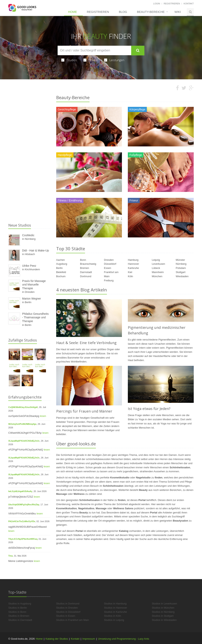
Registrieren (172, 4)
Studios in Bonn (17, 612)
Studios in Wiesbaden (164, 620)
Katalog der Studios (57, 639)
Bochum (61, 276)
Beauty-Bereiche (151, 12)
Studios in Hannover (115, 608)
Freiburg (109, 280)
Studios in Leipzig (114, 620)
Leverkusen (159, 264)
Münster (180, 260)
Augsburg (62, 264)
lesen (43, 416)
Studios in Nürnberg (163, 612)
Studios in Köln (113, 616)
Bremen (85, 268)
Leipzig (156, 260)
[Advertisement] (29, 159)
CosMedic (28, 235)
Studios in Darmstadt (20, 620)
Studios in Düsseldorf (68, 612)
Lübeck (156, 268)
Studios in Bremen (19, 616)
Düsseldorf (110, 264)
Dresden (109, 260)
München (157, 276)
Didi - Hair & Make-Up (36, 250)
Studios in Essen (66, 616)
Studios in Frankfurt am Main (73, 620)
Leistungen (114, 60)
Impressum (89, 639)
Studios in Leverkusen (165, 604)
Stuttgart (181, 272)
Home (72, 12)
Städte (91, 60)
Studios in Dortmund (68, 604)
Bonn (83, 260)
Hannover (133, 264)
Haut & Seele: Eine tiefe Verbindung (86, 343)
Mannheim (158, 272)
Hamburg (133, 260)
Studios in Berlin (18, 608)
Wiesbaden (182, 276)
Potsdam (181, 268)
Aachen (61, 260)
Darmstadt (86, 272)
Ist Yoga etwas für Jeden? (149, 409)
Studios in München (163, 608)
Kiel (130, 272)
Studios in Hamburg (115, 604)
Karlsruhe (133, 268)
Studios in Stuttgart (163, 616)
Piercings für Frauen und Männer (84, 411)
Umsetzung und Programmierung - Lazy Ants (123, 639)
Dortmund (86, 276)
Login (157, 4)
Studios (69, 60)
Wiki (178, 12)
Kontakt (189, 4)
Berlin (59, 268)
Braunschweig (88, 264)
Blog (123, 12)
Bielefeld (61, 272)
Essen (108, 268)
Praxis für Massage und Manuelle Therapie (34, 285)
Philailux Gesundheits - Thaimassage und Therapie (35, 317)
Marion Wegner (31, 299)
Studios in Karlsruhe (115, 612)
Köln (130, 276)
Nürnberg (181, 264)
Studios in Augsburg (20, 604)
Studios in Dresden (67, 608)
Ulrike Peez (29, 266)
